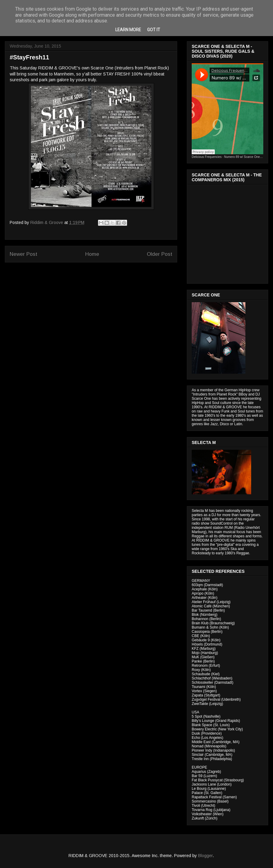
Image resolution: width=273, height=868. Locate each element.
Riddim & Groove (47, 222)
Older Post (160, 254)
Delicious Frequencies (207, 157)
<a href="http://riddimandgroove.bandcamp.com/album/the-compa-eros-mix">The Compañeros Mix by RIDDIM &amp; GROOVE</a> (228, 232)
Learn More (128, 30)
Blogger (205, 856)
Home (92, 254)
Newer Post (24, 254)
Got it (154, 30)
